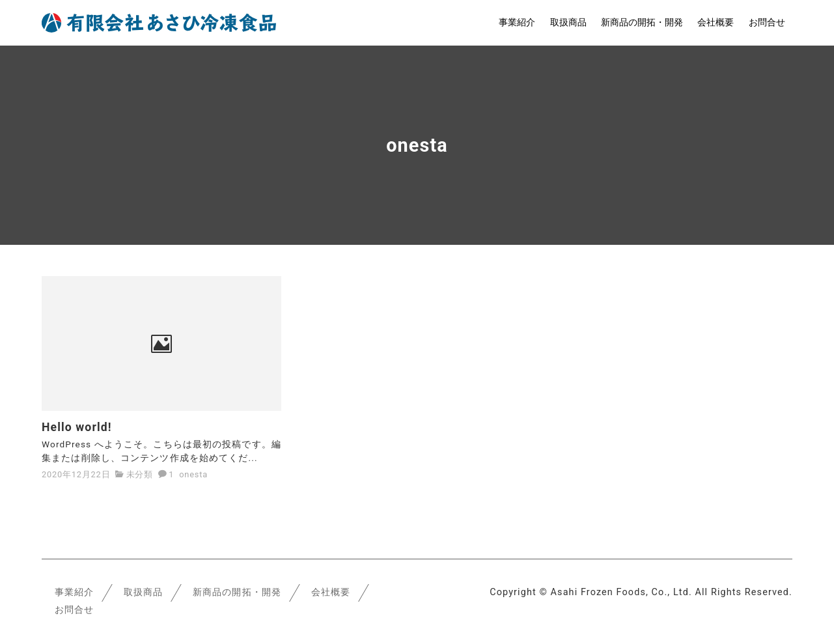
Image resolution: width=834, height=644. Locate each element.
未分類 (140, 474)
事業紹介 (517, 22)
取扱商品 (568, 22)
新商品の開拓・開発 (642, 22)
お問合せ (767, 22)
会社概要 (716, 22)
